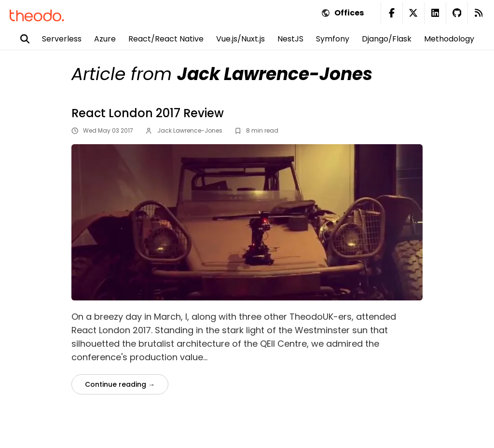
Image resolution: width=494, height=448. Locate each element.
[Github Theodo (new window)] (457, 13)
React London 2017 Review (148, 113)
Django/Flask (387, 39)
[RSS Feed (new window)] (478, 13)
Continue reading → (120, 384)
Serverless (62, 39)
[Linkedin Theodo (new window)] (435, 13)
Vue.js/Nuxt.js (240, 39)
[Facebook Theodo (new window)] (391, 13)
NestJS (290, 39)
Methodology (449, 39)
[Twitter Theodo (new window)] (413, 13)
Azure (105, 39)
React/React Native (166, 39)
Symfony (333, 39)
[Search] (31, 39)
